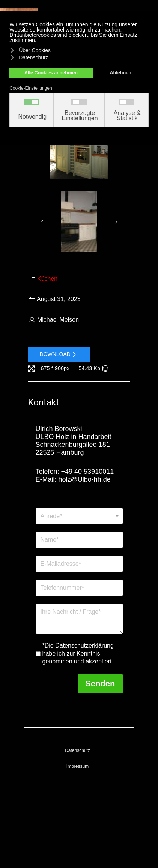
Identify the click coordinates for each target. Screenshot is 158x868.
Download (59, 354)
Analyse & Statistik (127, 116)
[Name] (79, 540)
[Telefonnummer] (79, 588)
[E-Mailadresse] (79, 564)
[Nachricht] (79, 619)
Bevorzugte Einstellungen (80, 116)
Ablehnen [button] (121, 73)
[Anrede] (79, 516)
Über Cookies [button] (35, 50)
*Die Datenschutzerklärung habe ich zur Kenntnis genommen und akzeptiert (78, 653)
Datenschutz (77, 750)
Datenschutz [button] (33, 57)
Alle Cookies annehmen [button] (51, 73)
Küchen (47, 279)
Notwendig (33, 117)
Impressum (77, 766)
